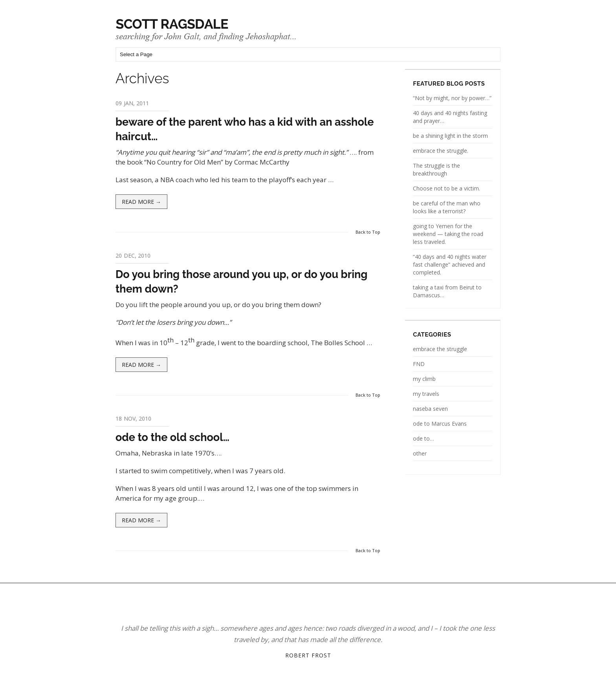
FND (419, 364)
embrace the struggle (440, 349)
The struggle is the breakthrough (436, 169)
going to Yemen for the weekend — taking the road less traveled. (448, 234)
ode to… (423, 438)
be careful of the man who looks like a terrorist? (447, 207)
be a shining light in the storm (450, 136)
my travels (426, 394)
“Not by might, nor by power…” (452, 98)
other (420, 453)
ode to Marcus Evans (440, 424)
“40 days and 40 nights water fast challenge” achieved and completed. (450, 264)
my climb (424, 379)
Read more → (141, 202)
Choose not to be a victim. (446, 188)
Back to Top (368, 232)
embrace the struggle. (441, 151)
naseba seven (430, 409)
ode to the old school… (172, 437)
